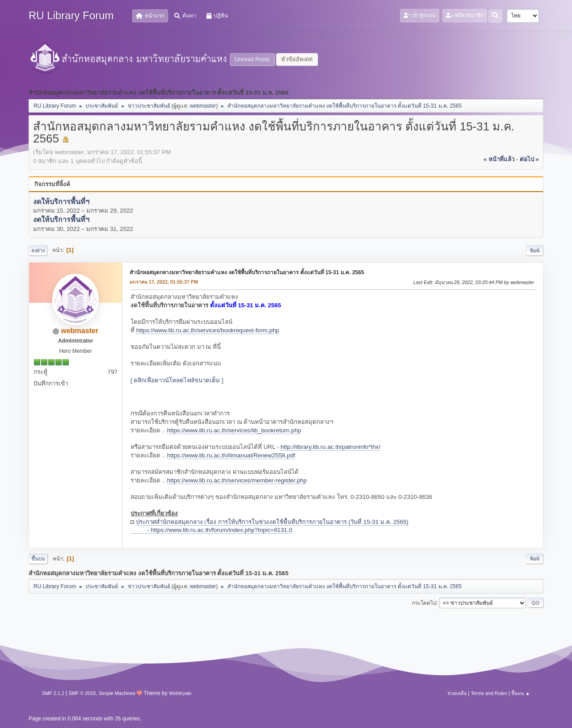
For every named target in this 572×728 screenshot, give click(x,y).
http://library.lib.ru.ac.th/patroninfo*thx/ (330, 447)
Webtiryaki (180, 693)
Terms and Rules (489, 693)
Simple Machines (117, 693)
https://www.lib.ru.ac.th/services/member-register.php (237, 480)
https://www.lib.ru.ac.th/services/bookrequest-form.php (208, 330)
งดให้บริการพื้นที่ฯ (61, 202)
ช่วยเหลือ (457, 693)
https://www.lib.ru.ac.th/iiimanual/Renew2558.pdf (231, 455)
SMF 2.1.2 (53, 693)
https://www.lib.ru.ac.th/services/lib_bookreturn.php (234, 430)
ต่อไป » (529, 159)
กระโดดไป (424, 602)
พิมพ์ (535, 251)
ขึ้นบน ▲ (521, 693)
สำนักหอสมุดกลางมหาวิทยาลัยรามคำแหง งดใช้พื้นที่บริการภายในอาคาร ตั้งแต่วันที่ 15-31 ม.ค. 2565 (247, 272)
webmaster (203, 106)
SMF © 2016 (82, 693)
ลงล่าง (38, 251)
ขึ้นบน (38, 559)
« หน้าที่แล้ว (499, 159)
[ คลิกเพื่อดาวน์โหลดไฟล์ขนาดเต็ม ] (177, 380)
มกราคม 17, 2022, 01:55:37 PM (164, 282)
